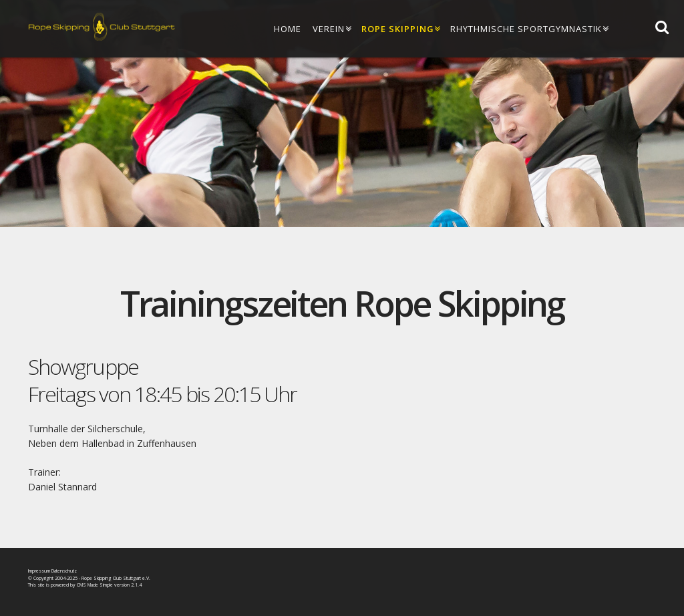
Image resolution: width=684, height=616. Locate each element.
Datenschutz (64, 571)
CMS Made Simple (95, 585)
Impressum (39, 571)
